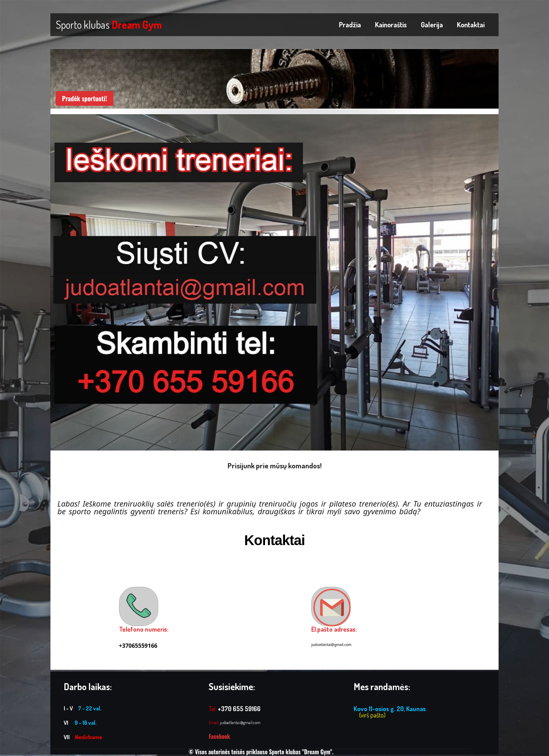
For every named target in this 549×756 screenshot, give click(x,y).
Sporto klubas (109, 25)
